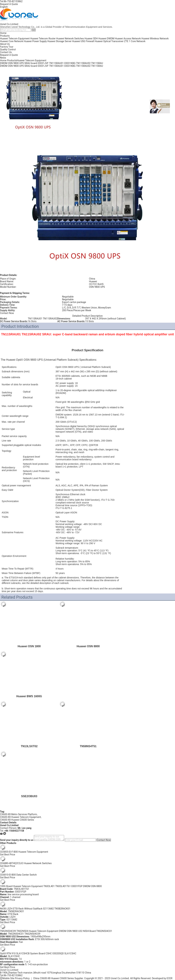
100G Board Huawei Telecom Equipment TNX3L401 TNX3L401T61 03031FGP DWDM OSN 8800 (51, 886)
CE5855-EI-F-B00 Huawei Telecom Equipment (24, 852)
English (4, 7)
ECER (170, 978)
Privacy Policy (22, 978)
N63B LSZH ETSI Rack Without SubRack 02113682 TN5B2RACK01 (35, 909)
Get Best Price (8, 855)
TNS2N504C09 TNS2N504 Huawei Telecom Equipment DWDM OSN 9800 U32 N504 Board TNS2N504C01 (56, 931)
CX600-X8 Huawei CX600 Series (17, 820)
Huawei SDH (91, 39)
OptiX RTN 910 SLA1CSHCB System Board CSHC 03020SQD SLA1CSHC (38, 953)
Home (3, 33)
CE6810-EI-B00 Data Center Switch (18, 875)
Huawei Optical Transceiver (109, 41)
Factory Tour (7, 47)
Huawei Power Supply (35, 41)
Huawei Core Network (12, 41)
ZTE (126, 41)
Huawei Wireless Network (155, 39)
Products (5, 36)
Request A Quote (9, 4)
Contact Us (6, 52)
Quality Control (8, 49)
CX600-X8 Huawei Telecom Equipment (20, 817)
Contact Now (7, 313)
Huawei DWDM (106, 39)
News (3, 58)
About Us (5, 44)
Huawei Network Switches (70, 39)
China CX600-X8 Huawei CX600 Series (53, 978)
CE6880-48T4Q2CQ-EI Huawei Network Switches (26, 863)
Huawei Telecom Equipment (15, 39)
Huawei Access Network (128, 39)
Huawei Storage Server (59, 41)
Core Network (138, 41)
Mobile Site (7, 978)
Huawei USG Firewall (83, 41)
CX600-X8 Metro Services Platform (18, 814)
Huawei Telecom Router (43, 39)
